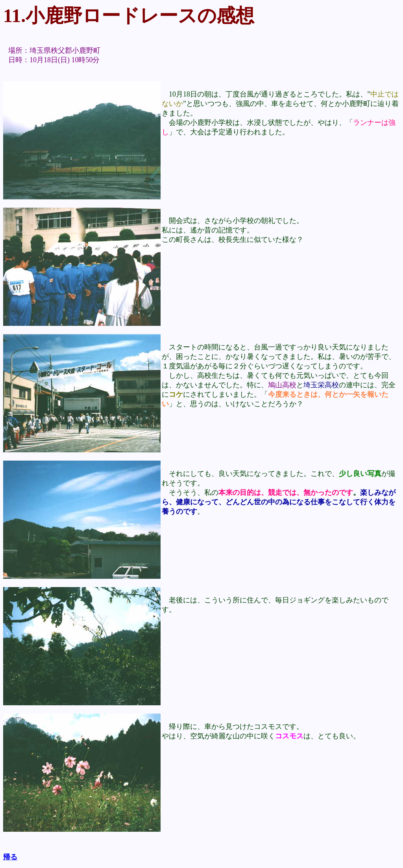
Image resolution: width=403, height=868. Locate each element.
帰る (10, 857)
